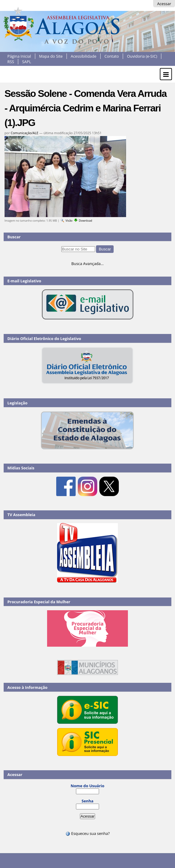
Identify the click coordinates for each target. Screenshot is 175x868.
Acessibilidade (84, 56)
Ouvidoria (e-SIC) (142, 56)
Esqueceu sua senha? (87, 833)
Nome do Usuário (88, 786)
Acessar (164, 4)
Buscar (14, 237)
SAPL (27, 62)
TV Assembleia (21, 515)
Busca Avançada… (87, 264)
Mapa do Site (51, 56)
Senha (87, 801)
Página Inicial (19, 56)
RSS (11, 62)
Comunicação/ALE (24, 133)
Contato (112, 56)
